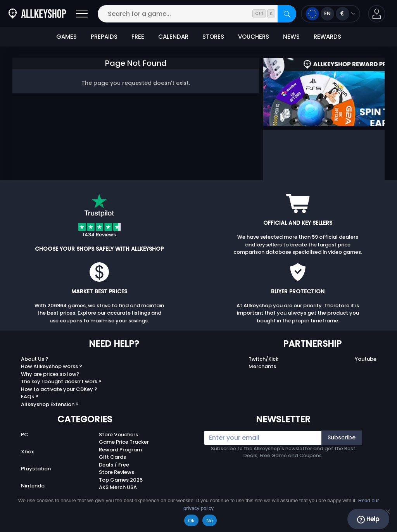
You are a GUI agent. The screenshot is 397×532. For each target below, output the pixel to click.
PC (25, 435)
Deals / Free (114, 465)
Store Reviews (117, 472)
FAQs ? (30, 397)
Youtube (366, 359)
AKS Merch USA (118, 487)
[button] (377, 14)
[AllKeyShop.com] (37, 14)
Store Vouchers (118, 435)
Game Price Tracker (124, 442)
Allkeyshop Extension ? (50, 404)
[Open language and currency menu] (331, 14)
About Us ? (35, 359)
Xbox (27, 452)
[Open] (82, 14)
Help (368, 519)
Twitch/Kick (263, 359)
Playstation (36, 469)
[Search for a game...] (197, 14)
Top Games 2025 (121, 480)
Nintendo (33, 486)
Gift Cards (112, 457)
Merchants (262, 366)
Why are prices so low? (50, 374)
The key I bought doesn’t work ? (61, 381)
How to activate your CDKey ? (59, 389)
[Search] (287, 14)
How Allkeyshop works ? (52, 366)
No (210, 521)
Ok (191, 521)
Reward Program (120, 450)
